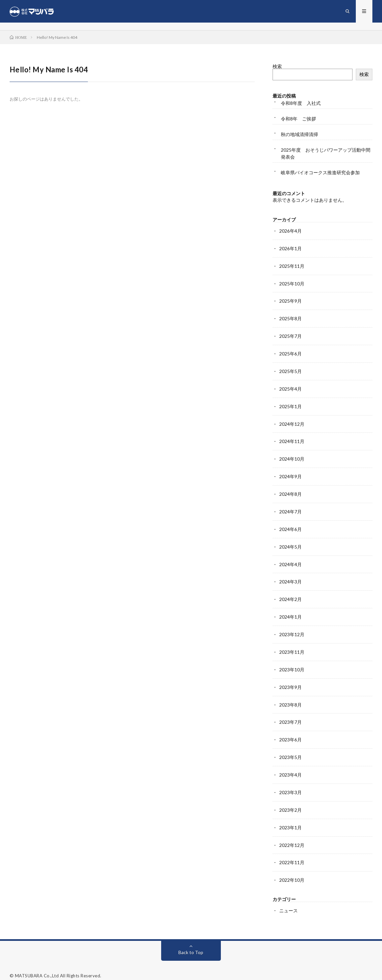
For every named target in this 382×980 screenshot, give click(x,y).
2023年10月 (292, 663)
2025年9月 (290, 301)
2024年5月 (290, 542)
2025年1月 (290, 404)
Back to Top (191, 942)
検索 (277, 67)
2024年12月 (292, 421)
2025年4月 (290, 387)
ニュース (288, 900)
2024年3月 (290, 577)
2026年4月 (290, 231)
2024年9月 (290, 473)
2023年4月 (290, 766)
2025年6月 (290, 352)
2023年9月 (290, 680)
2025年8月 (290, 318)
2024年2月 (290, 594)
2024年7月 (290, 508)
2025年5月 (290, 370)
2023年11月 (292, 646)
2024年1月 (290, 611)
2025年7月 (290, 335)
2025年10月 (292, 283)
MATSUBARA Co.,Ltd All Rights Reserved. (58, 965)
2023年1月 (290, 818)
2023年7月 (290, 715)
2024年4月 (290, 559)
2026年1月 (290, 249)
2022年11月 (292, 853)
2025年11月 (292, 266)
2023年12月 (292, 628)
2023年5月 (290, 749)
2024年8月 (290, 490)
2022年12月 (292, 835)
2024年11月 (292, 439)
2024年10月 (292, 456)
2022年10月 (292, 870)
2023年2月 (290, 801)
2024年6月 (290, 525)
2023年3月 (290, 784)
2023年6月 (290, 732)
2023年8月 (290, 697)
